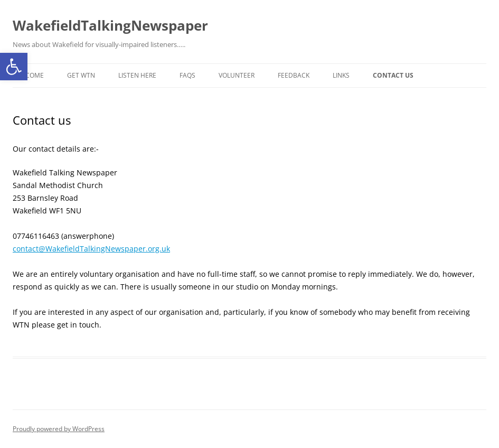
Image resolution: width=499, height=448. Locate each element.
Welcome (28, 75)
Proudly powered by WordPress (59, 429)
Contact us (393, 75)
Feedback (294, 75)
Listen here (137, 75)
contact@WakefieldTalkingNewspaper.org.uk (91, 249)
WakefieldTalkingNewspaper (110, 25)
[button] (14, 67)
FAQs (187, 75)
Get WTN (81, 75)
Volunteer (237, 75)
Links (341, 75)
